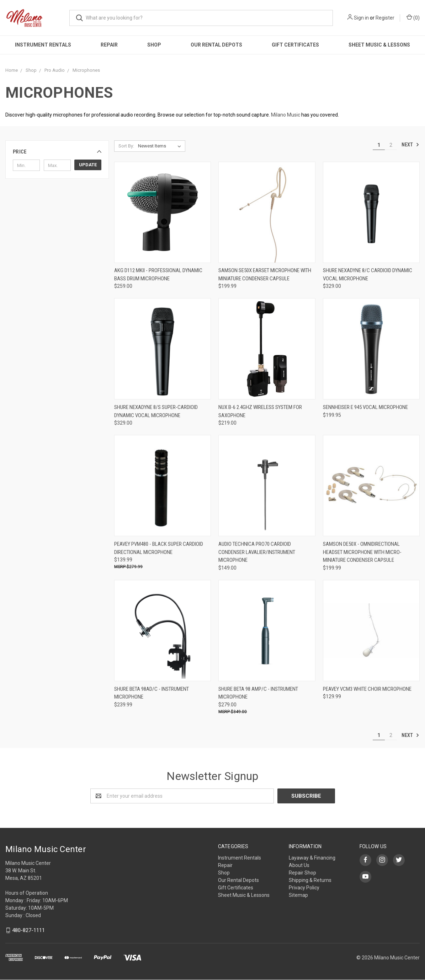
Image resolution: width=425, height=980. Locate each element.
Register (385, 18)
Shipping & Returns (310, 880)
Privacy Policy (304, 888)
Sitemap (298, 895)
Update (88, 165)
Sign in (361, 18)
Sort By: (126, 146)
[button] (57, 152)
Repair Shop (302, 873)
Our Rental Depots (216, 45)
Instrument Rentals (43, 45)
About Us (299, 865)
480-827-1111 (28, 930)
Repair (109, 45)
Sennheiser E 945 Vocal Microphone (365, 407)
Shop (154, 45)
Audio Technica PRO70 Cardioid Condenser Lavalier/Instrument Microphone (257, 552)
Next (410, 145)
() (413, 17)
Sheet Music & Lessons (244, 895)
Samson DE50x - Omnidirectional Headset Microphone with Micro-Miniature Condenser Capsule (362, 552)
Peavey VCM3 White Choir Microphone (367, 689)
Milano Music (286, 115)
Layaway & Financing (312, 858)
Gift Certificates (295, 45)
